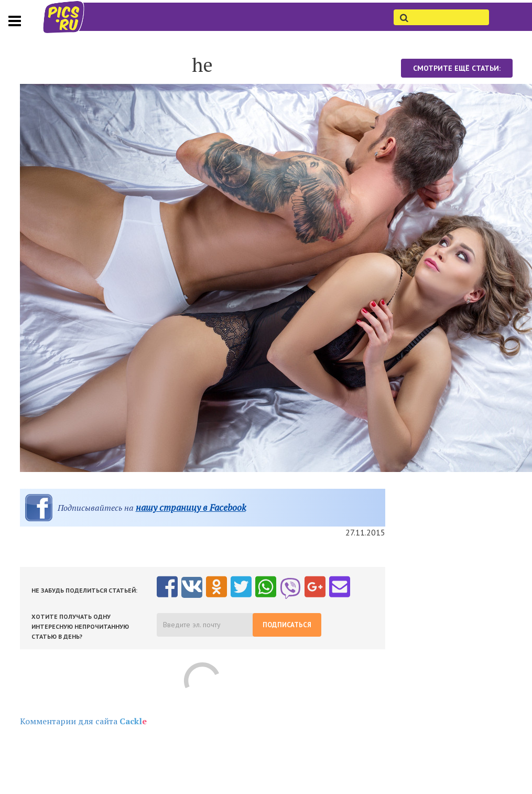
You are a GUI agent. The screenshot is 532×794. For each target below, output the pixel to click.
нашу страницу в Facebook (191, 507)
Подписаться (287, 625)
